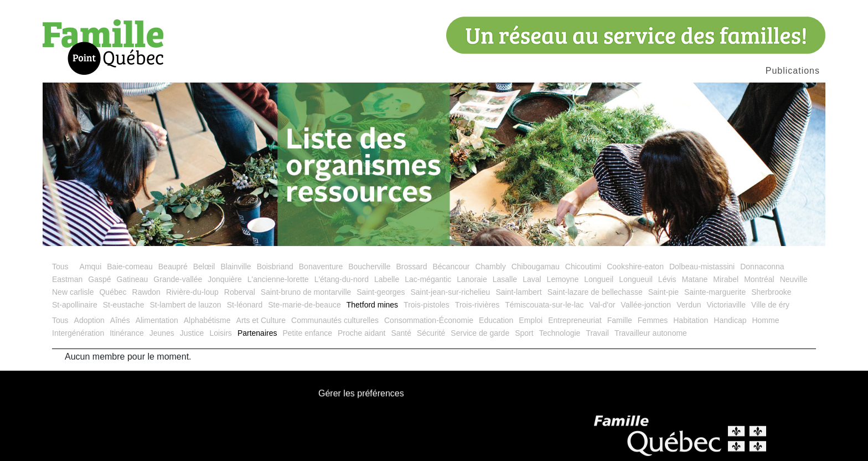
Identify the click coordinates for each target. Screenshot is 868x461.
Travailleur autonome (651, 333)
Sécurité (431, 333)
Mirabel (726, 279)
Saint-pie (663, 292)
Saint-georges (381, 292)
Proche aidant (361, 333)
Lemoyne (563, 279)
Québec (113, 292)
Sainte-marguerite (715, 292)
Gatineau (133, 279)
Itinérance (126, 333)
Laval (532, 279)
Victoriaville (727, 305)
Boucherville (369, 267)
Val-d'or (603, 305)
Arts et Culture (261, 320)
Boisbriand (275, 267)
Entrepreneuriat (575, 320)
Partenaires (257, 333)
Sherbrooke (771, 292)
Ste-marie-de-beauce (304, 305)
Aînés (120, 320)
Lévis (667, 279)
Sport (524, 333)
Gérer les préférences (361, 394)
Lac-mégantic (428, 279)
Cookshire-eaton (635, 267)
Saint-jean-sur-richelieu (450, 292)
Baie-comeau (130, 267)
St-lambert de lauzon (185, 305)
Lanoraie (472, 279)
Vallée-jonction (646, 305)
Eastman (67, 279)
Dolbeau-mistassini (702, 267)
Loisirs (220, 333)
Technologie (560, 333)
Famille (620, 320)
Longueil (599, 279)
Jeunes (162, 333)
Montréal (759, 279)
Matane (695, 279)
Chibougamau (536, 267)
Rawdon (146, 292)
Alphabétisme (207, 320)
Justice (192, 333)
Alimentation (157, 320)
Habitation (691, 320)
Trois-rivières (477, 305)
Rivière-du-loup (192, 292)
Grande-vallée (178, 279)
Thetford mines (372, 305)
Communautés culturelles (335, 320)
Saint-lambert (518, 292)
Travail (597, 333)
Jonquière (225, 279)
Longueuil (636, 279)
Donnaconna (762, 267)
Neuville (794, 279)
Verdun (689, 305)
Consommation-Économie (429, 320)
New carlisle (73, 292)
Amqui (91, 267)
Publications (793, 71)
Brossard (411, 267)
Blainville (236, 267)
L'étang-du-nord (342, 279)
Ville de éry (770, 305)
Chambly (490, 267)
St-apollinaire (75, 305)
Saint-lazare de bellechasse (595, 292)
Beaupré (173, 267)
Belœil (204, 267)
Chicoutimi (583, 267)
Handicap (730, 320)
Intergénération (78, 333)
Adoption (89, 320)
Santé (401, 333)
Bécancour (451, 267)
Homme (765, 320)
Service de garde (480, 333)
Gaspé (99, 279)
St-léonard (245, 305)
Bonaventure (321, 267)
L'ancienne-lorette (278, 279)
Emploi (531, 320)
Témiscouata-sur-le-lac (544, 305)
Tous (60, 267)
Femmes (653, 320)
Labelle (387, 279)
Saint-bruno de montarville (306, 292)
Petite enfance (307, 333)
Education (496, 320)
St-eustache (124, 305)
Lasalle (505, 279)
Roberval (240, 292)
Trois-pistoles (427, 305)
